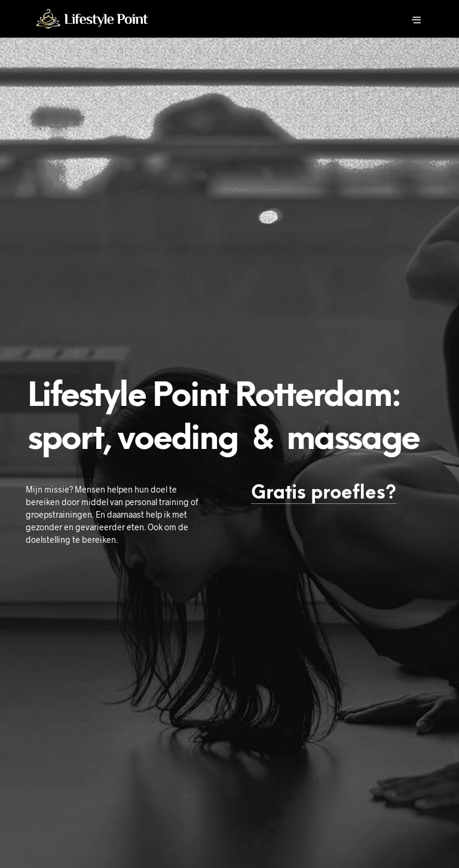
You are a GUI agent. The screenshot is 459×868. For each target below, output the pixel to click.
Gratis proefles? (324, 493)
